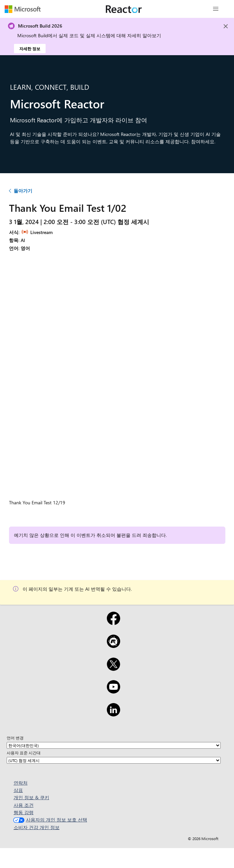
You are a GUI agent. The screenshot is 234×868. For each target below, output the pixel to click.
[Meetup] (114, 646)
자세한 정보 (30, 49)
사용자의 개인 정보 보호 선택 (49, 820)
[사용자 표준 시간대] (114, 760)
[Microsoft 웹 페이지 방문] (23, 9)
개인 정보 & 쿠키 (31, 797)
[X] (114, 669)
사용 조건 (24, 805)
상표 (18, 790)
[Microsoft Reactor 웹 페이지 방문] (124, 9)
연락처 (21, 783)
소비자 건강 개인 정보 (37, 827)
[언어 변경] (114, 745)
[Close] (226, 26)
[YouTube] (114, 691)
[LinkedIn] (114, 714)
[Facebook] (114, 623)
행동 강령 (24, 812)
